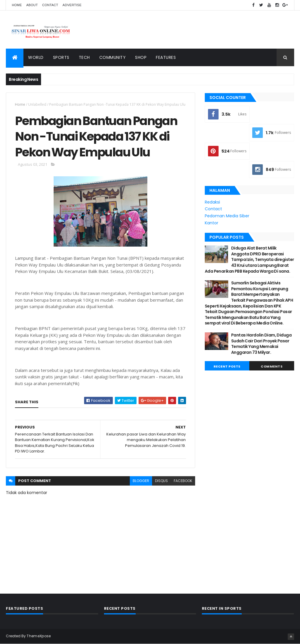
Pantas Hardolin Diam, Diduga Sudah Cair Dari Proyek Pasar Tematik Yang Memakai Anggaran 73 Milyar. (261, 344)
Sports (61, 57)
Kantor (212, 223)
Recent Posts (227, 366)
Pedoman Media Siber (227, 216)
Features (166, 57)
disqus (161, 481)
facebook (183, 481)
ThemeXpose (39, 636)
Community (113, 57)
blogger (141, 481)
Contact (50, 5)
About (32, 5)
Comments (272, 366)
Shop (141, 57)
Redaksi (212, 202)
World (36, 57)
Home (17, 5)
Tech (84, 57)
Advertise (72, 5)
